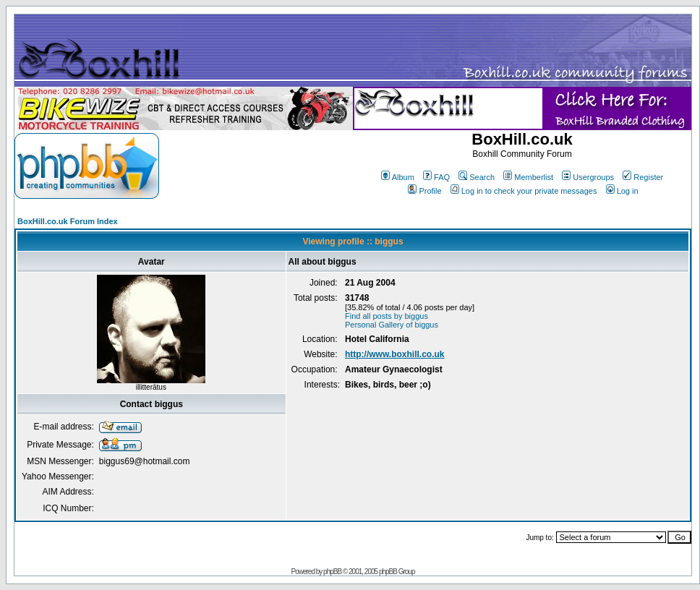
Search (477, 177)
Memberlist (528, 177)
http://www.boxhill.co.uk (395, 354)
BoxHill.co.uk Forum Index (68, 221)
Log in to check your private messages (524, 191)
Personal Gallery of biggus (392, 325)
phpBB (332, 572)
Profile (424, 191)
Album (398, 177)
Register (643, 177)
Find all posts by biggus (387, 316)
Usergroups (588, 177)
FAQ (436, 177)
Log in (622, 191)
